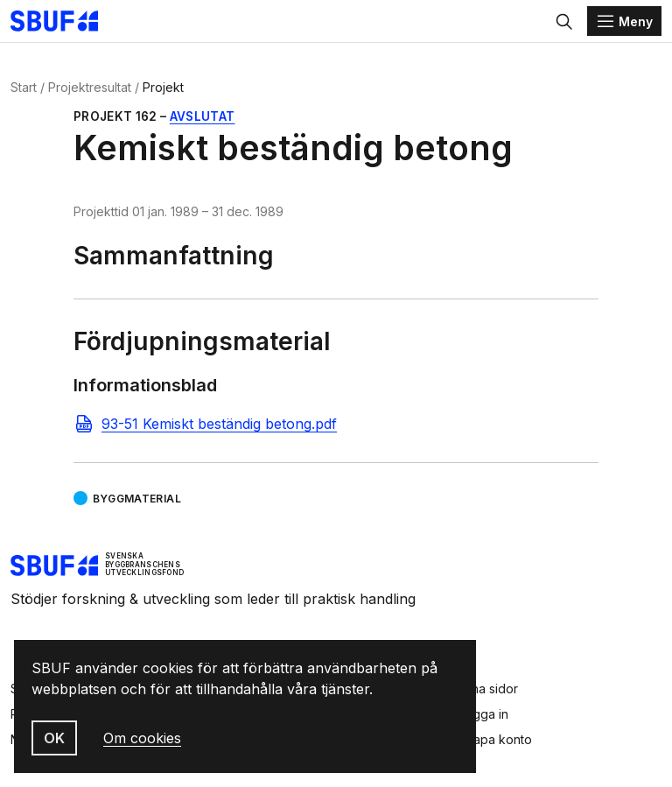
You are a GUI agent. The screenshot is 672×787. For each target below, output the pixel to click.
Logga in (483, 714)
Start (24, 87)
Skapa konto (495, 739)
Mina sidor (488, 689)
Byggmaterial (137, 499)
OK (54, 738)
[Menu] (624, 21)
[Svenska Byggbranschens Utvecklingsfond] (63, 21)
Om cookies (142, 738)
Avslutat (203, 116)
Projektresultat (90, 87)
